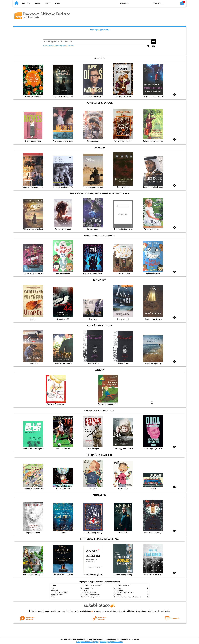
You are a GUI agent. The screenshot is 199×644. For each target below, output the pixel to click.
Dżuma (53, 597)
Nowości (26, 3)
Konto (58, 3)
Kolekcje (71, 46)
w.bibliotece (87, 611)
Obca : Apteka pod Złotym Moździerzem (129, 597)
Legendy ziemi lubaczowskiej (60, 593)
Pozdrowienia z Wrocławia (92, 595)
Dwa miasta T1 (88, 588)
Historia (37, 3)
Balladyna (120, 590)
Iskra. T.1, (87, 590)
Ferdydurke (54, 590)
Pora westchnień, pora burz (125, 593)
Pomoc (48, 3)
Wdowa (119, 595)
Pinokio (119, 588)
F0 (162, 3)
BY (147, 3)
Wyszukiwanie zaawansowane (55, 46)
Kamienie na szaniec (57, 595)
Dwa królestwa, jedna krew (92, 597)
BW (136, 3)
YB (142, 3)
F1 (167, 3)
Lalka (53, 588)
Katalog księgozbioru (100, 30)
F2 (173, 3)
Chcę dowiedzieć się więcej (87, 642)
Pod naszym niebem (90, 593)
